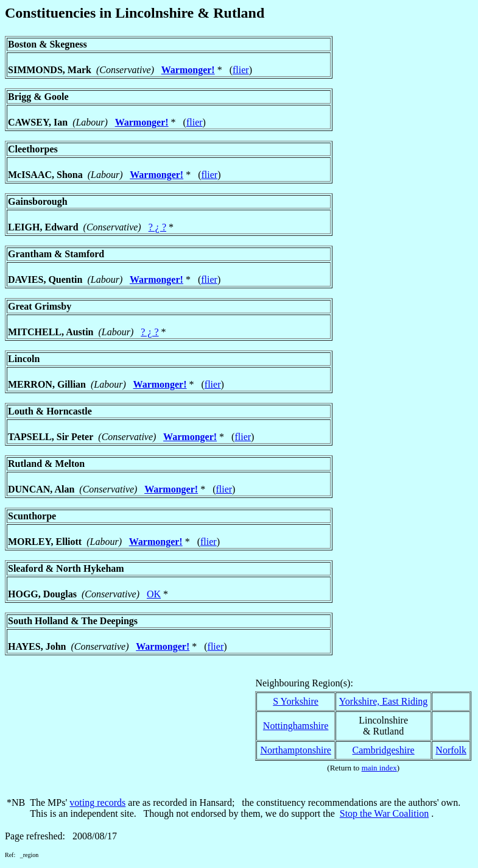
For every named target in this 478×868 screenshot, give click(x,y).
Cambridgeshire (383, 750)
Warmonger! (188, 70)
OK (154, 594)
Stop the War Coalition (384, 813)
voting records (97, 802)
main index (379, 768)
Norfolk (451, 750)
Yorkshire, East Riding (384, 701)
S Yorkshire (296, 701)
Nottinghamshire (296, 726)
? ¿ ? (157, 227)
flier (241, 70)
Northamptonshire (295, 750)
